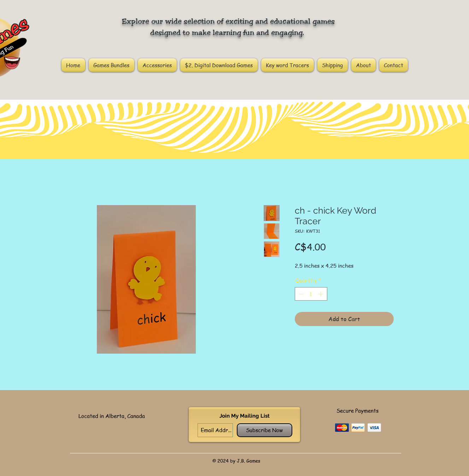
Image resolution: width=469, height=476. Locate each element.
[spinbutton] (311, 294)
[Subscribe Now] (265, 430)
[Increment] (321, 294)
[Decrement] (301, 294)
